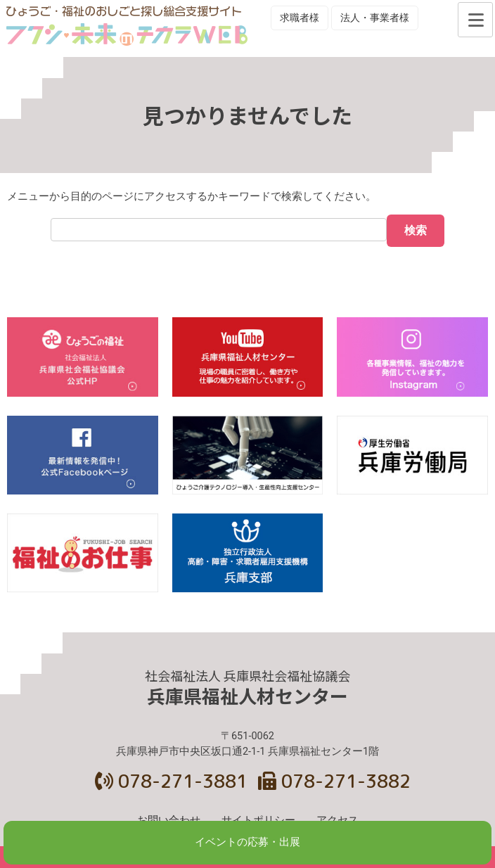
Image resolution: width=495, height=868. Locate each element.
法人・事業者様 (375, 18)
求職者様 (300, 18)
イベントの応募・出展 (247, 842)
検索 (416, 230)
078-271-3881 (171, 781)
